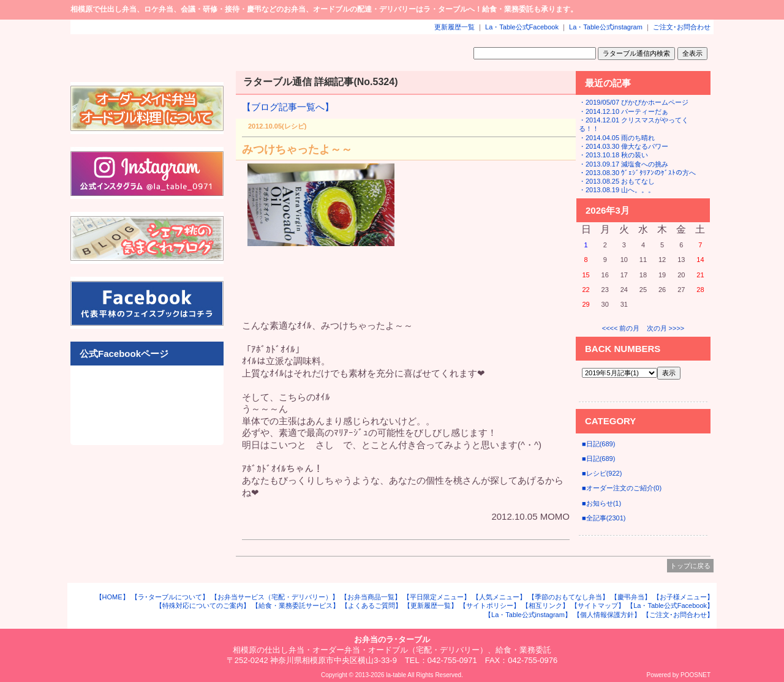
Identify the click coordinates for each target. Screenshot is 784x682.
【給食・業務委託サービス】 (296, 605)
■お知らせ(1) (601, 503)
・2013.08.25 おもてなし (617, 181)
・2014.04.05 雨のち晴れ (617, 138)
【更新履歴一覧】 (431, 605)
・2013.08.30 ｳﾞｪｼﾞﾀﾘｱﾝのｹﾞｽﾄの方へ (637, 173)
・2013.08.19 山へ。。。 (617, 190)
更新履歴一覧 (454, 27)
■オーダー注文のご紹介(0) (622, 488)
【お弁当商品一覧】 (371, 597)
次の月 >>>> (666, 328)
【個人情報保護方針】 (607, 615)
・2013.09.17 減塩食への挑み (624, 164)
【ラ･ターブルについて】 (170, 597)
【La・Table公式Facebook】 (670, 605)
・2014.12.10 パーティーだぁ (624, 111)
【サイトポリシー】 (490, 605)
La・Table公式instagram (606, 27)
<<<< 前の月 (621, 328)
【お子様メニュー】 (683, 597)
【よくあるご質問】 (371, 605)
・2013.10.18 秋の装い (613, 155)
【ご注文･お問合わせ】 (678, 615)
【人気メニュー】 (499, 597)
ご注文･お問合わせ (682, 27)
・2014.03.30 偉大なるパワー (624, 146)
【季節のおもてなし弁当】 (568, 597)
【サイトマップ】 (598, 605)
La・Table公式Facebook (522, 27)
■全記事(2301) (604, 518)
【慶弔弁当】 (631, 597)
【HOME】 (112, 597)
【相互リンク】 (545, 605)
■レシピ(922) (602, 473)
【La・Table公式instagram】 (528, 615)
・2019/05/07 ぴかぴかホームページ (634, 102)
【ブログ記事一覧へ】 (288, 107)
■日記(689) (598, 444)
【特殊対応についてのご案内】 (203, 605)
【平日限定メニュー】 (437, 597)
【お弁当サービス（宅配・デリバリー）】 (275, 597)
